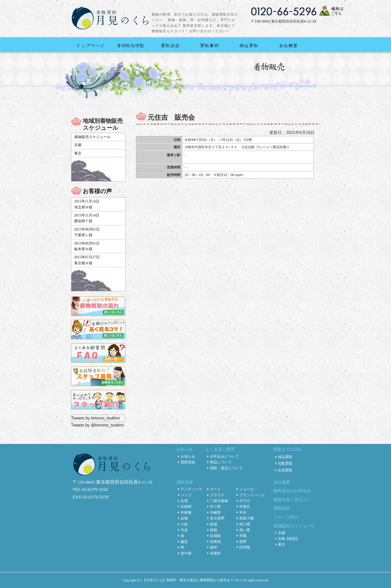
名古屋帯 (217, 518)
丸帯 (184, 501)
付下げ (245, 501)
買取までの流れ (288, 449)
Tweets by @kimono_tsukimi (97, 425)
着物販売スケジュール (92, 137)
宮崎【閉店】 (289, 539)
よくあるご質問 (220, 449)
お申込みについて (224, 456)
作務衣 (245, 506)
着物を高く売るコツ (292, 500)
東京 (78, 153)
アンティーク (191, 489)
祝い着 (245, 530)
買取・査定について (226, 468)
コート (215, 489)
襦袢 (214, 547)
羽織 (243, 536)
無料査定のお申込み (292, 491)
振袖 (214, 524)
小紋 (184, 524)
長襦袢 (215, 553)
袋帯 (243, 542)
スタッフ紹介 (286, 517)
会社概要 (282, 482)
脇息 (184, 542)
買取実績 (188, 462)
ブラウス (217, 495)
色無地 (215, 542)
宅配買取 (285, 463)
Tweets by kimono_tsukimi (96, 418)
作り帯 (215, 506)
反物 (184, 518)
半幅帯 (215, 512)
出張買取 (285, 470)
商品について (221, 462)
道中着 (186, 553)
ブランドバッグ (252, 495)
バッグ (186, 495)
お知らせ (184, 449)
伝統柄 (186, 506)
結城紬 (215, 536)
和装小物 (246, 518)
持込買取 (285, 457)
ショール (246, 489)
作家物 (186, 512)
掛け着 (245, 524)
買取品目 (282, 508)
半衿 (243, 512)
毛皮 (184, 530)
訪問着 (245, 547)
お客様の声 (97, 191)
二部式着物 (219, 501)
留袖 (214, 530)
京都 (78, 145)
